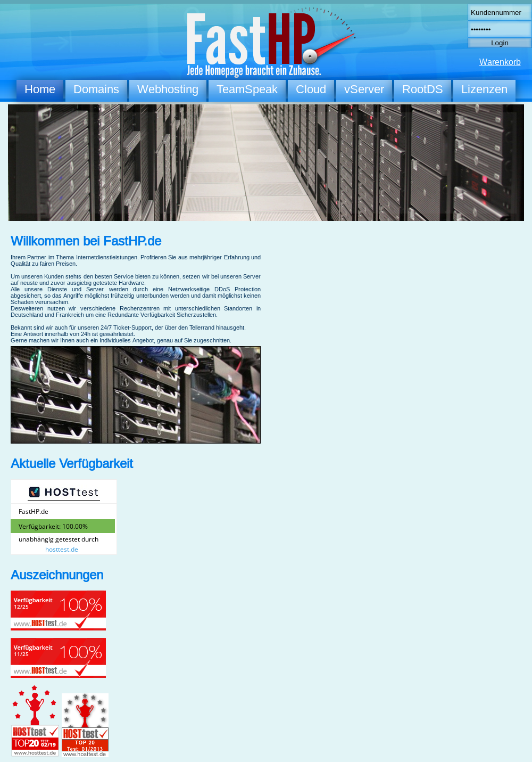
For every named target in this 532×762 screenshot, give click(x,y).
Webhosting (168, 89)
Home (40, 89)
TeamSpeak (247, 89)
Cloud (311, 89)
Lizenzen (484, 89)
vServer (364, 89)
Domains (96, 89)
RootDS (423, 89)
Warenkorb (500, 62)
